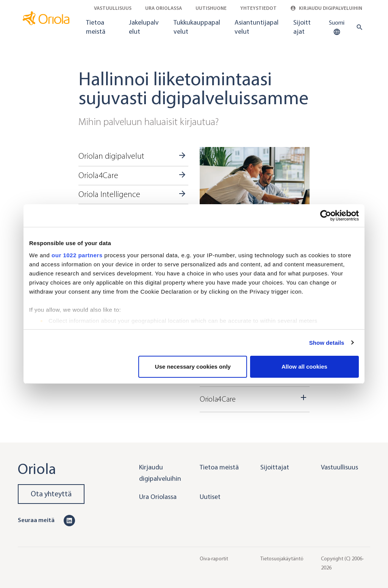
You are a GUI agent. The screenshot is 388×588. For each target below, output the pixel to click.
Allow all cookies (304, 367)
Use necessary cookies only (193, 367)
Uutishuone (211, 8)
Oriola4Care (98, 175)
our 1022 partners (77, 255)
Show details (327, 343)
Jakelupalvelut (144, 27)
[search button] (358, 27)
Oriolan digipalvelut (111, 156)
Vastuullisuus (113, 8)
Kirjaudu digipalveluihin (326, 8)
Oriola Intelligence (109, 194)
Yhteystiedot (258, 8)
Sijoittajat (302, 27)
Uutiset (210, 497)
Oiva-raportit (214, 559)
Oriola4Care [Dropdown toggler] (255, 398)
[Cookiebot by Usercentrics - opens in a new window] (326, 216)
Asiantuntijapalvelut (257, 27)
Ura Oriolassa (163, 8)
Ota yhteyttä (51, 494)
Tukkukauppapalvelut (197, 27)
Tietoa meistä (96, 27)
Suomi (337, 28)
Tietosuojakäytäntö (282, 559)
